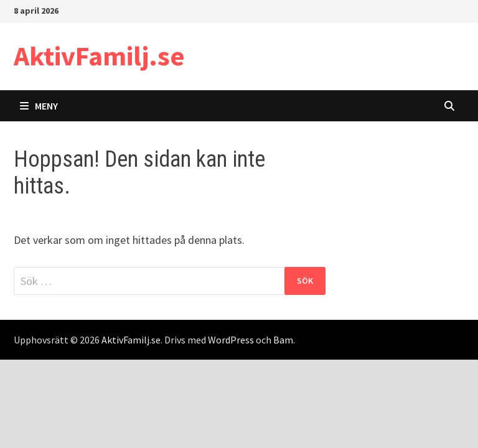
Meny (39, 106)
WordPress (231, 340)
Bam (283, 340)
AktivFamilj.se (99, 56)
